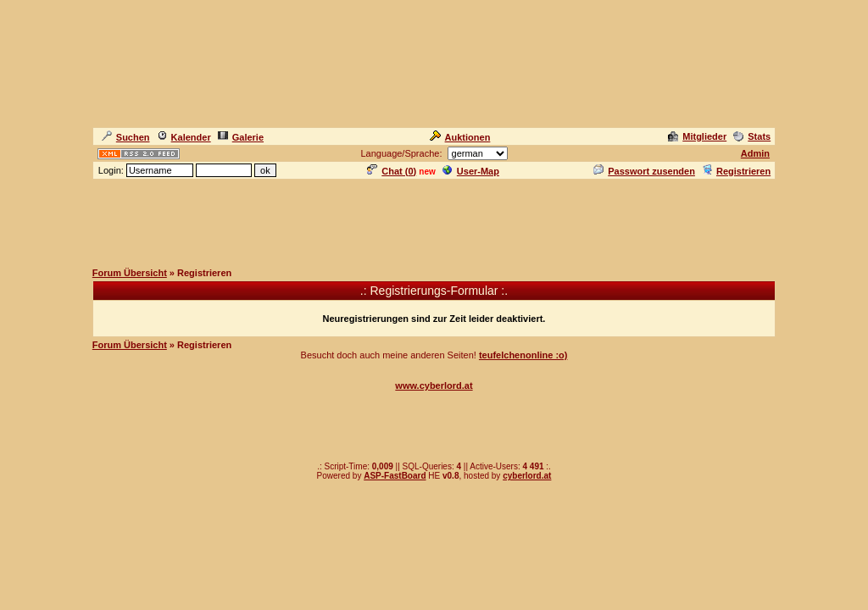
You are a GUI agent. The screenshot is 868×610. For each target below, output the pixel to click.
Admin (755, 153)
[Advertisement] (434, 219)
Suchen (126, 137)
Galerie (241, 137)
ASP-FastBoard (395, 476)
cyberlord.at (527, 476)
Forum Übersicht (130, 273)
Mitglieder (697, 136)
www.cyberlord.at (434, 385)
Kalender (184, 137)
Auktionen (460, 137)
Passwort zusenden (644, 171)
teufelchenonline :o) (523, 355)
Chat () (392, 171)
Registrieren (736, 171)
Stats (752, 136)
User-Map (471, 171)
